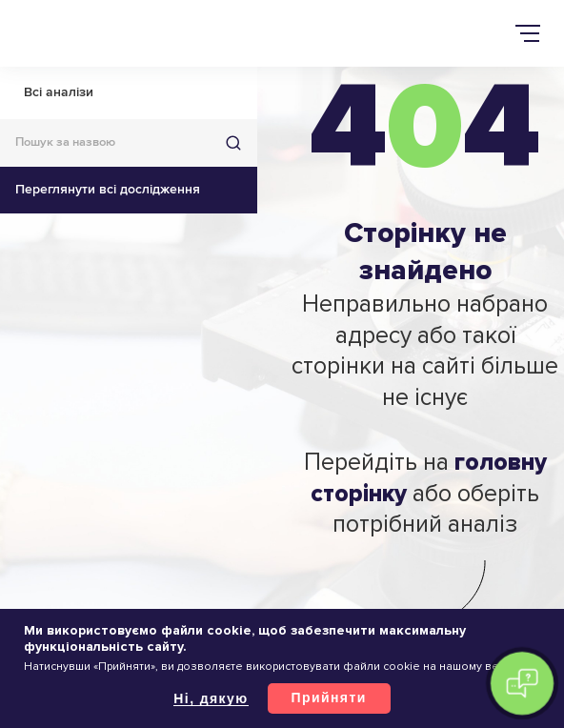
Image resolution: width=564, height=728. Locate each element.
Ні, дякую (211, 698)
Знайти (233, 143)
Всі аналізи (59, 92)
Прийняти (329, 698)
